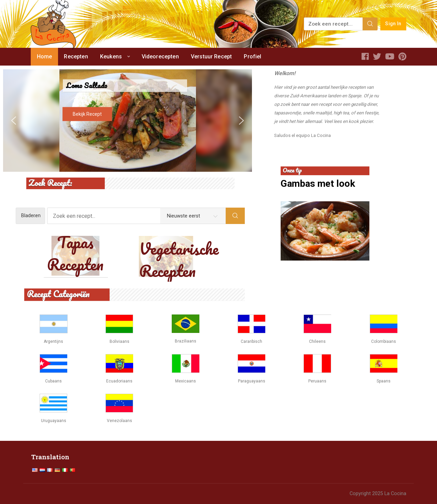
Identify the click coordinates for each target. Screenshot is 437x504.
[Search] (370, 24)
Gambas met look (318, 184)
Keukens (111, 57)
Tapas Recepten (75, 253)
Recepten (76, 57)
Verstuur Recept (211, 57)
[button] (14, 121)
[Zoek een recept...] (334, 24)
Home (45, 57)
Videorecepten (160, 57)
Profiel (252, 57)
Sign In (393, 24)
